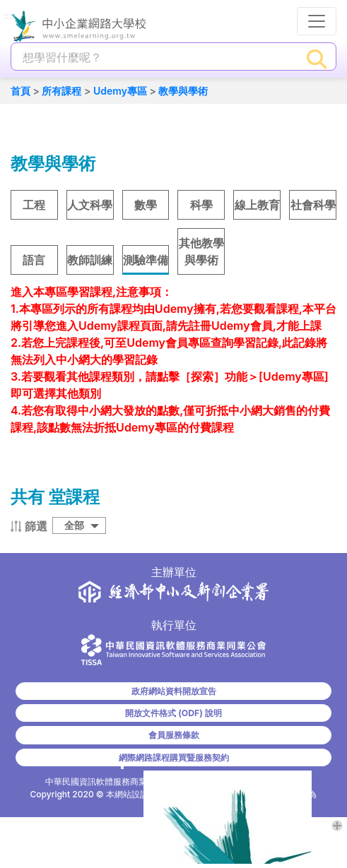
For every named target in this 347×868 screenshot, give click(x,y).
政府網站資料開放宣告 (174, 691)
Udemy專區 (120, 91)
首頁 (20, 91)
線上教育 (257, 205)
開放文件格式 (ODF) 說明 (173, 713)
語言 (34, 260)
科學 (201, 205)
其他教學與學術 (201, 251)
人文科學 (90, 205)
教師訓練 (90, 260)
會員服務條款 (174, 735)
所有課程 (61, 91)
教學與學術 (183, 91)
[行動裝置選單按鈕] (317, 21)
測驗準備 (146, 260)
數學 (146, 205)
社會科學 (313, 205)
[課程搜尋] (155, 57)
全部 (74, 525)
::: (8, 17)
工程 (34, 205)
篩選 (36, 526)
